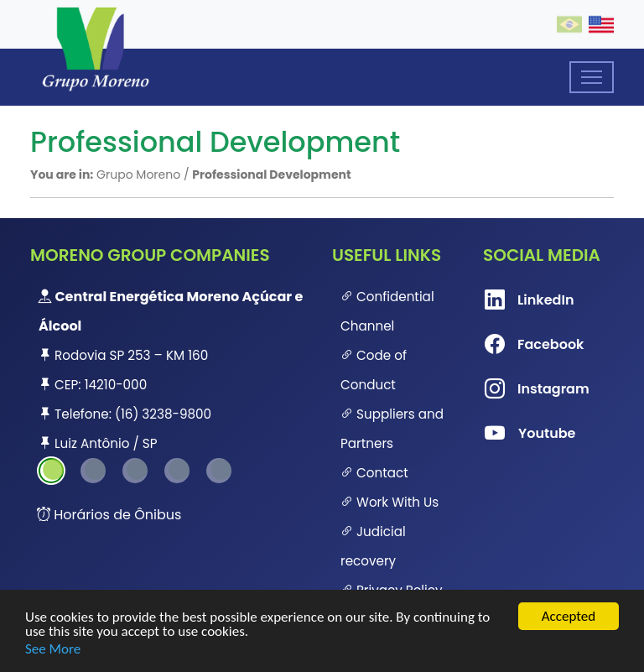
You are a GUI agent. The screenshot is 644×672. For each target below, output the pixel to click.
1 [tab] (51, 471)
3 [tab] (135, 471)
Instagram (512, 389)
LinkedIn (512, 300)
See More (53, 649)
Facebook (512, 345)
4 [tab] (177, 471)
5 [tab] (219, 471)
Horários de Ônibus (109, 515)
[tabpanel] (171, 370)
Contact (374, 473)
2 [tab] (93, 471)
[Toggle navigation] (592, 77)
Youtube (512, 434)
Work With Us (390, 502)
